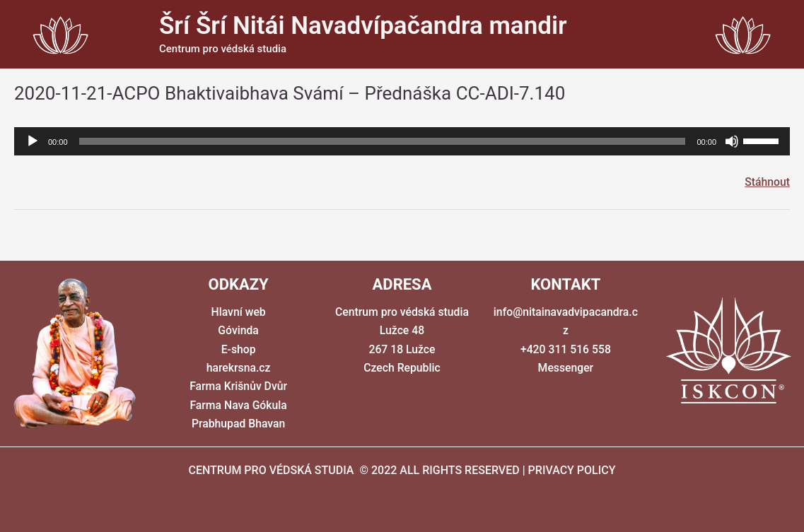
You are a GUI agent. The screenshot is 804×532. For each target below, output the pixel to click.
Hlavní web (238, 312)
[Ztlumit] (732, 141)
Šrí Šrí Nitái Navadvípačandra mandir (363, 26)
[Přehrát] (33, 141)
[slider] (383, 141)
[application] (402, 141)
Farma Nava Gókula (238, 405)
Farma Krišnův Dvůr (238, 387)
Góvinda (238, 331)
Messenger (566, 368)
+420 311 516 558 (566, 349)
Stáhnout (767, 182)
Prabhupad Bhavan (238, 424)
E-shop (238, 349)
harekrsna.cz (238, 368)
